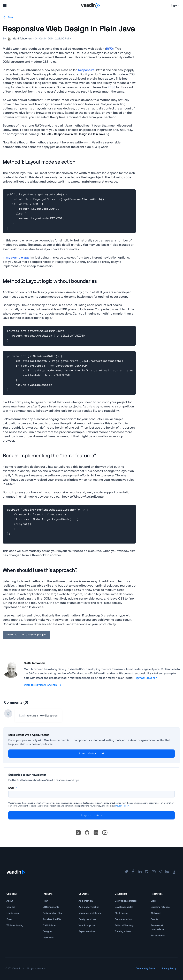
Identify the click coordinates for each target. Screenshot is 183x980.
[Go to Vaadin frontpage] (16, 872)
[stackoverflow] (174, 872)
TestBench (48, 938)
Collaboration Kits (52, 913)
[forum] (167, 872)
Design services (87, 919)
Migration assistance (90, 913)
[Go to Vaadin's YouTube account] (105, 833)
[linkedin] (96, 833)
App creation (86, 901)
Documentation (123, 919)
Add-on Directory (124, 926)
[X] (78, 833)
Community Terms (145, 969)
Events (154, 919)
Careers (11, 907)
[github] (147, 872)
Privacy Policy (122, 806)
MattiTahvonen (148, 678)
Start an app (121, 913)
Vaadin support (87, 926)
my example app (17, 258)
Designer (48, 932)
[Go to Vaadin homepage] (91, 5)
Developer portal (124, 907)
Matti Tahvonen (34, 663)
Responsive (86, 70)
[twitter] (126, 872)
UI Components (51, 907)
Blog (153, 901)
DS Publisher (50, 926)
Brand (10, 919)
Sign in (175, 5)
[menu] (5, 5)
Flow (45, 901)
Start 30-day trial (91, 754)
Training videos (123, 932)
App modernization (89, 907)
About (10, 901)
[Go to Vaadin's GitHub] (87, 833)
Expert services (87, 932)
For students (158, 936)
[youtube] (154, 872)
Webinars (156, 913)
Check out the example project (26, 635)
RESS (112, 87)
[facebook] (133, 872)
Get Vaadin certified (126, 901)
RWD (109, 49)
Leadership (13, 913)
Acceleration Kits (52, 919)
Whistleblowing (15, 926)
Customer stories (160, 907)
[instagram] (160, 872)
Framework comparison (157, 928)
